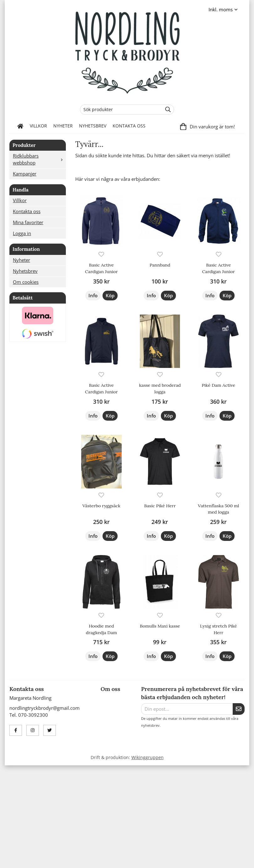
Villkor (38, 126)
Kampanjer (25, 174)
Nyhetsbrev (93, 126)
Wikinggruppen (148, 757)
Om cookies (26, 282)
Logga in (22, 233)
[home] (20, 126)
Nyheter (63, 126)
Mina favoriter (28, 222)
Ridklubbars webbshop (39, 159)
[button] (110, 296)
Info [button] (93, 295)
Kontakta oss (129, 126)
